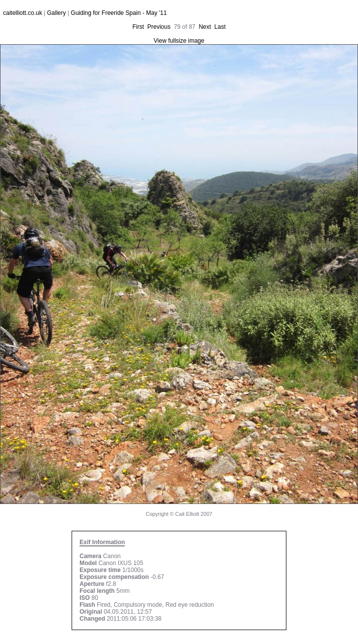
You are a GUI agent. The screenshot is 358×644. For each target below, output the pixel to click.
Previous (159, 27)
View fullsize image (179, 41)
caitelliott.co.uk (23, 13)
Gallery (57, 13)
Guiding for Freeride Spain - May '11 (119, 13)
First (138, 27)
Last (220, 27)
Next (205, 27)
